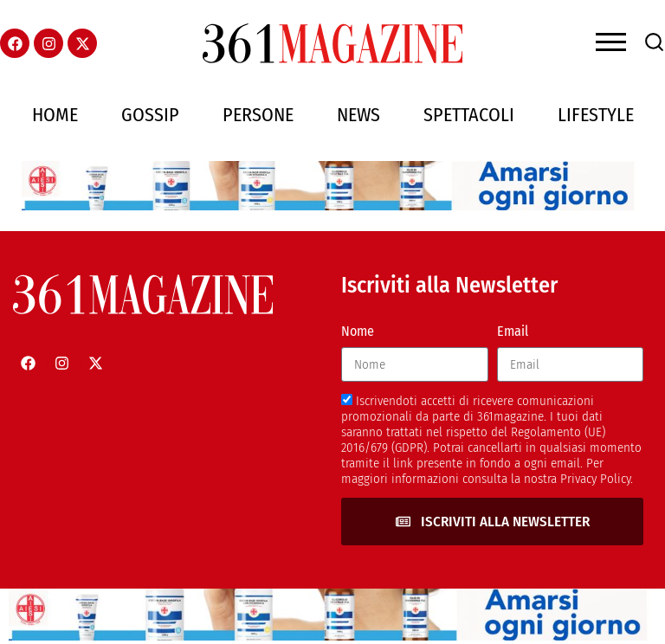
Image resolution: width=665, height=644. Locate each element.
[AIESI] (332, 206)
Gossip (150, 115)
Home (55, 115)
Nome (358, 331)
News (358, 115)
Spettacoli (469, 115)
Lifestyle (596, 115)
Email (513, 331)
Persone (258, 115)
